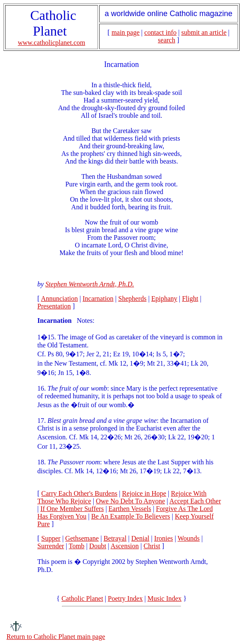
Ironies (163, 538)
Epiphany (164, 298)
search (166, 40)
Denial (141, 538)
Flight (190, 298)
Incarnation (98, 298)
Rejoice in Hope (144, 493)
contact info (160, 32)
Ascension (125, 546)
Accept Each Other (195, 501)
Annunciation (59, 298)
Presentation (54, 306)
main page (126, 32)
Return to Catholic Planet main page (56, 637)
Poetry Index (125, 598)
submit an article (204, 32)
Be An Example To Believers (131, 516)
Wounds (189, 538)
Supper (51, 538)
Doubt (98, 546)
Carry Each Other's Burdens (79, 493)
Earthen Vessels (130, 509)
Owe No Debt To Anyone (130, 501)
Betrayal (115, 538)
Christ (152, 546)
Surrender (51, 546)
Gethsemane (82, 538)
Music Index (165, 598)
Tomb (77, 546)
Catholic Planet (82, 598)
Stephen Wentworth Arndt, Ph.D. (90, 284)
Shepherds (133, 298)
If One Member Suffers (72, 509)
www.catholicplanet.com (52, 43)
